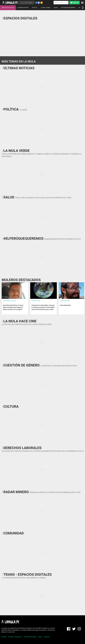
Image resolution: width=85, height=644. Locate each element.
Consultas (47, 637)
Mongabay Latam (36, 301)
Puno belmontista (65, 305)
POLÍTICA (35, 8)
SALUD (56, 8)
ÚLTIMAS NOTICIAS (23, 8)
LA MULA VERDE (45, 8)
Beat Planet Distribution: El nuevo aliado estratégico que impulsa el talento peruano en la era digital (13, 307)
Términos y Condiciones (15, 637)
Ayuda (40, 637)
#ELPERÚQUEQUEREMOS (68, 8)
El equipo (4, 637)
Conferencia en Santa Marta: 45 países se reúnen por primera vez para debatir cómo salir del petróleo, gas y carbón (43, 307)
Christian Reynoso (65, 301)
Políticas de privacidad (30, 637)
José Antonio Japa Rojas (9, 301)
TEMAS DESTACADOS (8, 8)
